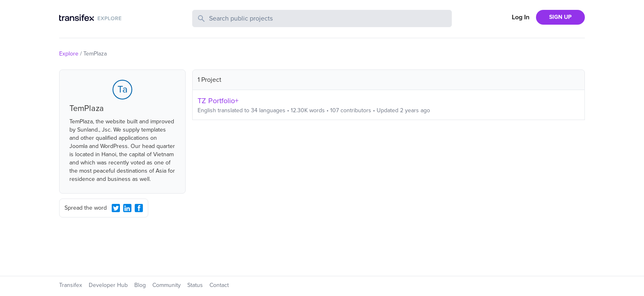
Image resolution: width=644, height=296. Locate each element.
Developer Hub (108, 285)
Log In (521, 17)
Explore (69, 54)
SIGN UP (560, 17)
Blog (140, 285)
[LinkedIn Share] (127, 208)
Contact (219, 285)
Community (167, 285)
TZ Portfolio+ (218, 101)
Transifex (71, 285)
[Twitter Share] (116, 208)
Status (195, 285)
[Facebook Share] (139, 208)
